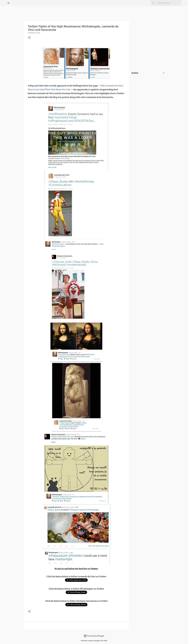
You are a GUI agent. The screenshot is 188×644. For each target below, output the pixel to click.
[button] (29, 38)
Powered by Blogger (94, 636)
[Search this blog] (168, 3)
